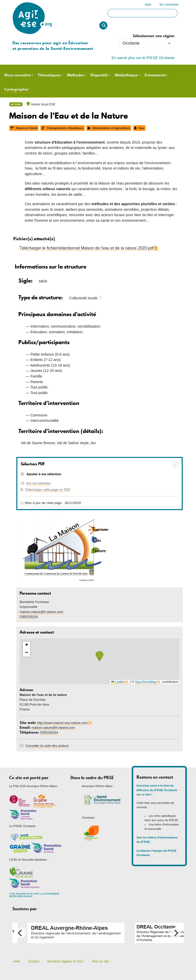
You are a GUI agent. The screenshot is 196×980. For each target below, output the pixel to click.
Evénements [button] (155, 75)
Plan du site (100, 961)
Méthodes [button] (76, 75)
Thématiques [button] (49, 75)
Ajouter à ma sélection (43, 474)
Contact (34, 961)
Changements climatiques (63, 128)
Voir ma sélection (38, 483)
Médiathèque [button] (126, 75)
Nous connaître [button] (18, 75)
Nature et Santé (24, 128)
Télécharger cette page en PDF (48, 490)
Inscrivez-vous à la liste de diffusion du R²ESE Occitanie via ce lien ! (157, 790)
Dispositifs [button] (99, 75)
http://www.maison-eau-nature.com (62, 723)
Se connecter (169, 4)
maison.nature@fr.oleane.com (41, 612)
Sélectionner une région (154, 36)
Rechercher (103, 25)
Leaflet (118, 682)
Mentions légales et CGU (66, 961)
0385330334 (29, 617)
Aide (148, 4)
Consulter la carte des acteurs (47, 746)
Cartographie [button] (16, 89)
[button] (100, 656)
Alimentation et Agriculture (109, 128)
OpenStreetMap (146, 682)
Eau (139, 128)
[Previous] (20, 933)
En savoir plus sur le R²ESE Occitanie (143, 58)
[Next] (176, 933)
